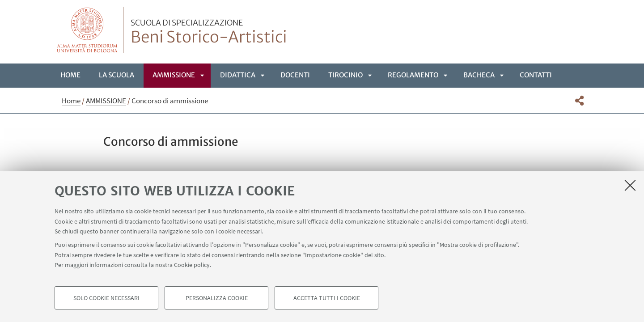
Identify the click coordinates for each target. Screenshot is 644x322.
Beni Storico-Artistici (209, 33)
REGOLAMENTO (413, 75)
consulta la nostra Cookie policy (167, 265)
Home (70, 75)
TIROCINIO (345, 75)
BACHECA (479, 75)
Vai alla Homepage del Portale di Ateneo (87, 30)
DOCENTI (295, 75)
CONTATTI (536, 75)
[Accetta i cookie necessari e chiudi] (630, 185)
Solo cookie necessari (106, 298)
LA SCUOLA (117, 75)
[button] (579, 101)
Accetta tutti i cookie (327, 298)
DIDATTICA (238, 75)
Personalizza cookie (217, 298)
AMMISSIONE (174, 75)
